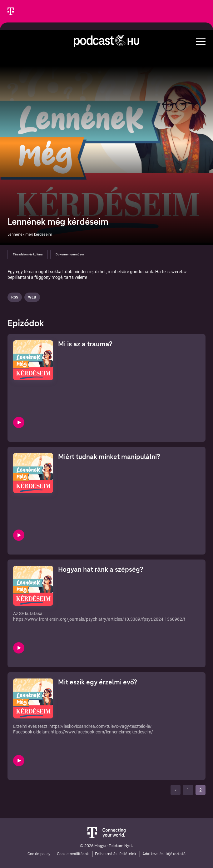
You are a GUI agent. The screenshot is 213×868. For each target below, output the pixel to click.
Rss (15, 297)
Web (32, 297)
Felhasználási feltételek (116, 854)
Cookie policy (39, 854)
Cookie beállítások (73, 854)
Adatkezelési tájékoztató (164, 854)
